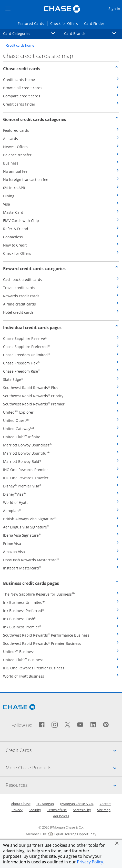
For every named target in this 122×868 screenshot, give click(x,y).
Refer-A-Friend (16, 229)
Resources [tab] (64, 785)
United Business (19, 652)
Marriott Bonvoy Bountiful (26, 453)
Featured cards (16, 130)
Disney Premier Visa (22, 486)
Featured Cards (32, 23)
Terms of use (57, 810)
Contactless (13, 237)
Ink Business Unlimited (24, 602)
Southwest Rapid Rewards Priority (33, 396)
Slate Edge (13, 379)
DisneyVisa (14, 494)
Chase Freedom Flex (21, 363)
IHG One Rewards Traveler (26, 478)
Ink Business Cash (20, 619)
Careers (105, 804)
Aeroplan (12, 511)
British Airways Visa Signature (30, 519)
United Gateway (18, 429)
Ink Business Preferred (24, 611)
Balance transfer (17, 155)
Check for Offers (66, 23)
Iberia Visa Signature (22, 535)
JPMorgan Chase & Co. (77, 804)
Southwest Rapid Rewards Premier (34, 404)
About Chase (21, 804)
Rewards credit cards (21, 296)
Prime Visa (12, 543)
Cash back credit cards (23, 279)
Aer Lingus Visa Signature (26, 527)
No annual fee (15, 171)
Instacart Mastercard (22, 568)
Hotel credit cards (18, 312)
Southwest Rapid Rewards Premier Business (42, 643)
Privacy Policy (90, 862)
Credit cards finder (19, 104)
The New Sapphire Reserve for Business (39, 594)
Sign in (115, 8)
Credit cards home (20, 45)
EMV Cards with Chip (21, 221)
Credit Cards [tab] (64, 750)
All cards (11, 139)
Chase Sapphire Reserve (25, 338)
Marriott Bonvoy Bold (22, 461)
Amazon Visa (14, 552)
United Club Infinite (22, 437)
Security (35, 810)
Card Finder (96, 23)
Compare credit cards (22, 96)
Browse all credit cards (23, 88)
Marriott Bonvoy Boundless (27, 445)
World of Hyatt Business (24, 676)
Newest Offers (15, 147)
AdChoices (61, 816)
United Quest (16, 420)
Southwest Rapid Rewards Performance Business (46, 635)
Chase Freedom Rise (22, 371)
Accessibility (82, 810)
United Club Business (23, 660)
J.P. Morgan (45, 804)
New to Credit (15, 245)
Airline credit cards (19, 304)
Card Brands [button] (93, 33)
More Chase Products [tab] (64, 768)
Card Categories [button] (32, 33)
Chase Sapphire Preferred (26, 347)
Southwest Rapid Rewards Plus (31, 388)
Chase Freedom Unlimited (26, 355)
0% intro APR (14, 188)
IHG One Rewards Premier (26, 470)
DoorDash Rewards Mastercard (31, 560)
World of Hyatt (15, 502)
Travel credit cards (19, 288)
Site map (104, 810)
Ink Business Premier (22, 627)
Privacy (17, 810)
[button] (117, 843)
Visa (7, 204)
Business (11, 163)
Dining (9, 196)
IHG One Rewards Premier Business (34, 668)
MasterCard (13, 212)
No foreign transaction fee (26, 180)
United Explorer (18, 412)
